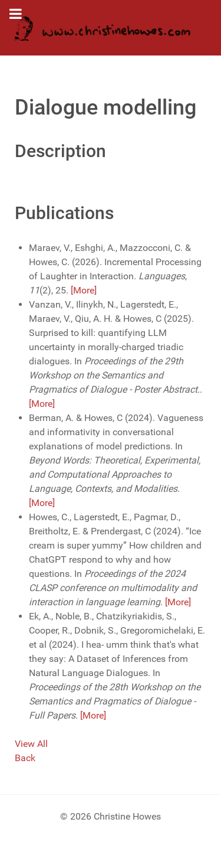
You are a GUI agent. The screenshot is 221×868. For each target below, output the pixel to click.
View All (31, 744)
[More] (84, 290)
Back (25, 758)
